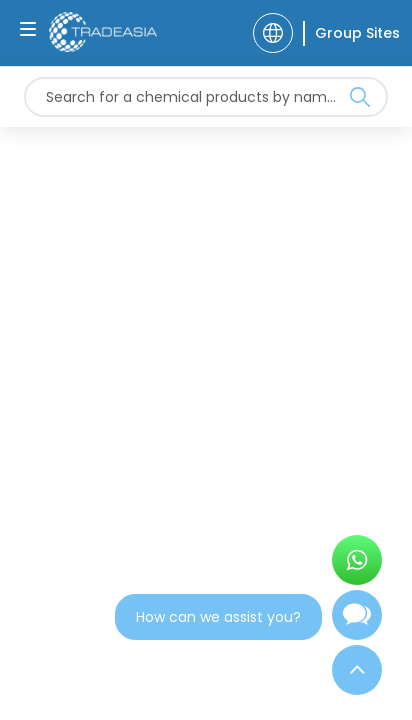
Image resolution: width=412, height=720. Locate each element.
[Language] (273, 33)
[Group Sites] (351, 33)
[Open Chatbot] (357, 623)
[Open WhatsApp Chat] (357, 560)
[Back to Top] (357, 670)
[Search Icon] (360, 101)
